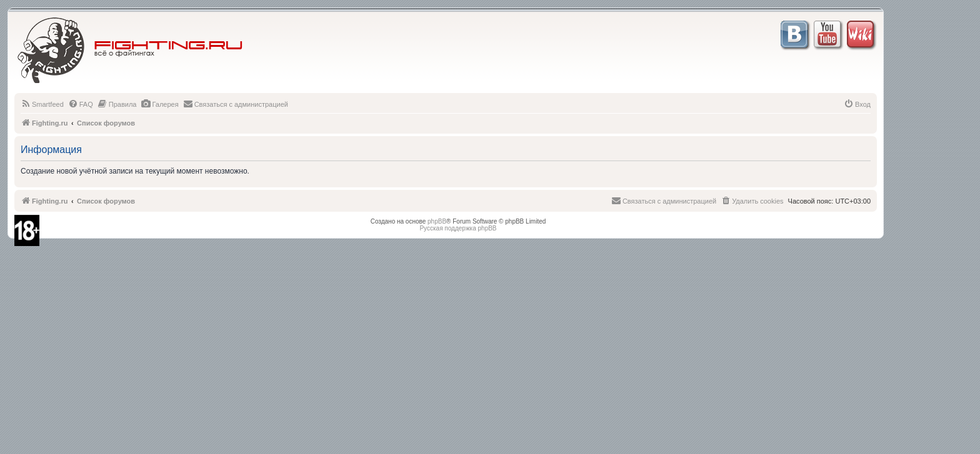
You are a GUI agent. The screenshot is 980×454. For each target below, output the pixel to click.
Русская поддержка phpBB (458, 228)
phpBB (437, 221)
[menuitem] (42, 104)
